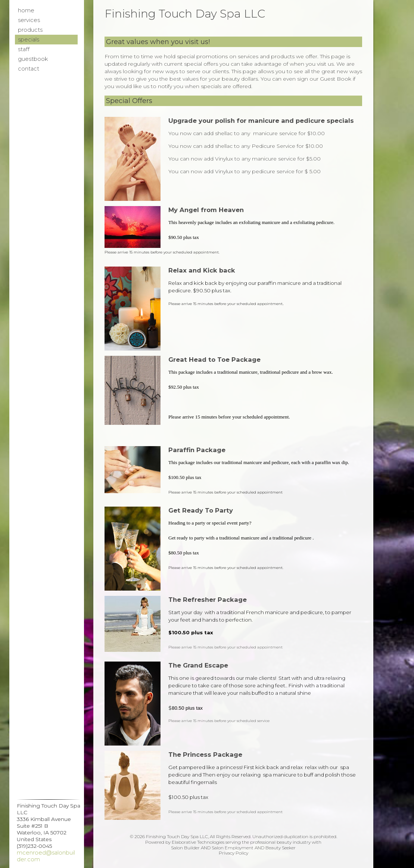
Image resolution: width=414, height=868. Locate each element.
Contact (29, 69)
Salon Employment (233, 848)
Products (30, 30)
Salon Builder (185, 848)
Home (26, 10)
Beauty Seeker (281, 848)
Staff (24, 49)
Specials (29, 40)
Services (29, 20)
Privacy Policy (234, 853)
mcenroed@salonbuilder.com (46, 856)
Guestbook (33, 59)
